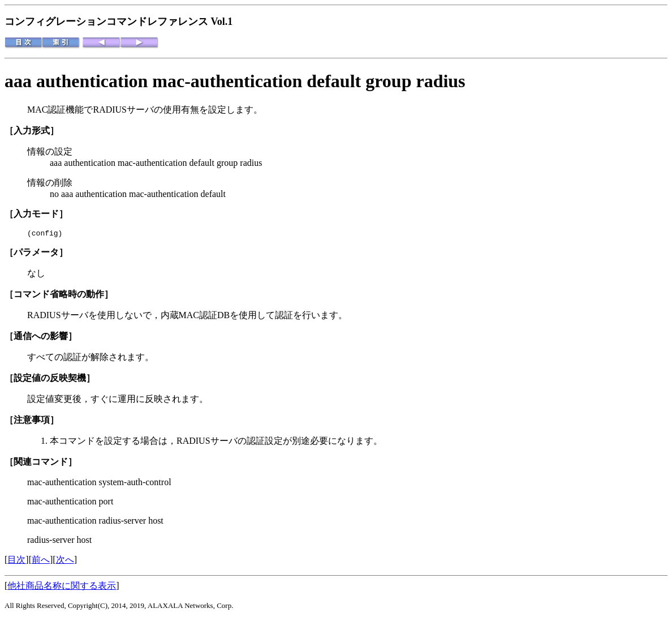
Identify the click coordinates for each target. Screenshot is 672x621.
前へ (41, 561)
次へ (65, 561)
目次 (16, 561)
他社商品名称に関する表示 (62, 587)
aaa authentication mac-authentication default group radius (235, 81)
